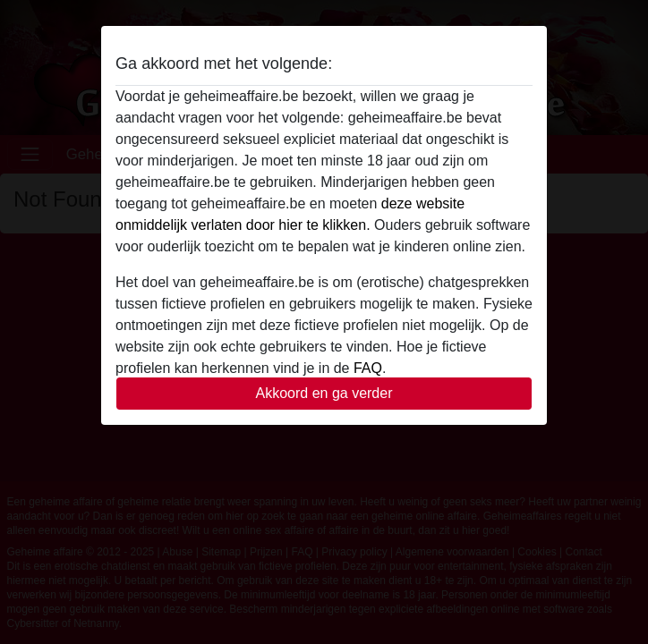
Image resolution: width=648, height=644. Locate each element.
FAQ (368, 368)
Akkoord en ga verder (324, 393)
